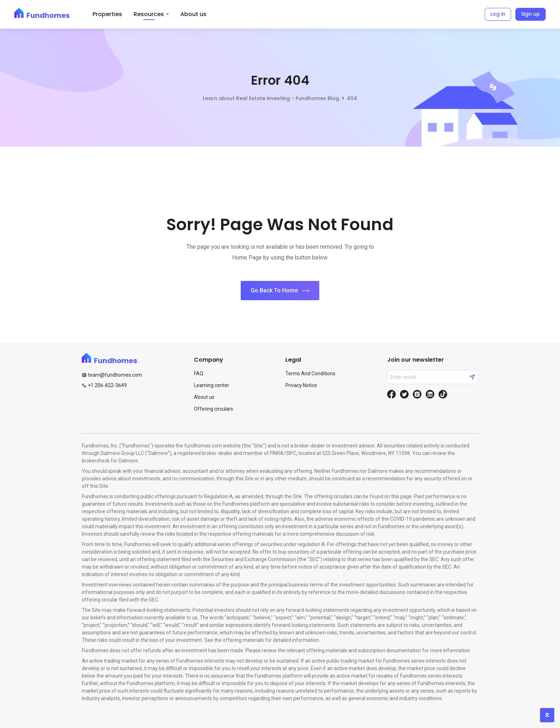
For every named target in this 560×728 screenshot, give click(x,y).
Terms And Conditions (310, 373)
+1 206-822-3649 (107, 385)
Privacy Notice (301, 385)
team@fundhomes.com (115, 375)
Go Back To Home (280, 291)
